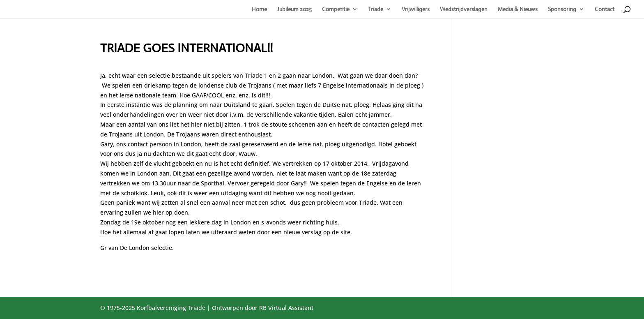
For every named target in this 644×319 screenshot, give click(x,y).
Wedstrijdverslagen (464, 9)
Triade (376, 9)
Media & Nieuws (518, 9)
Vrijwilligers (416, 9)
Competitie (336, 9)
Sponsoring (562, 9)
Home (259, 9)
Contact (605, 9)
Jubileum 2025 (294, 9)
